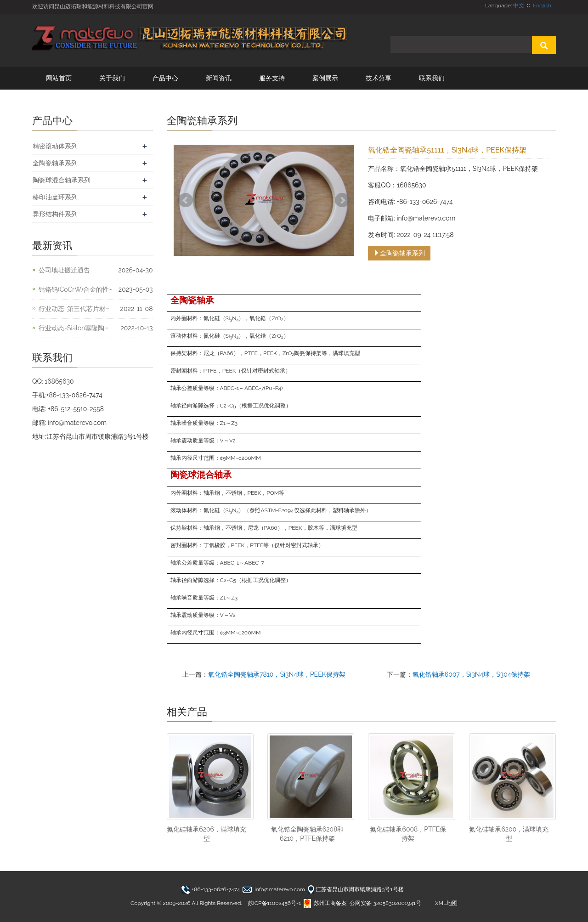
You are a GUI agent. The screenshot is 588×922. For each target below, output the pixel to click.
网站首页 (59, 78)
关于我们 (112, 78)
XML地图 (446, 903)
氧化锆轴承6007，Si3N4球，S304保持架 (472, 674)
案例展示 (325, 78)
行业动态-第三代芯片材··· (74, 309)
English (542, 6)
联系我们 (432, 78)
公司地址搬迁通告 (64, 270)
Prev (186, 200)
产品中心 (165, 78)
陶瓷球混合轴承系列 (62, 180)
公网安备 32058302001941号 (385, 903)
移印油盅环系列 (55, 197)
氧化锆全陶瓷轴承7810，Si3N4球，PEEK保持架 (277, 674)
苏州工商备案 (325, 903)
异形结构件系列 (55, 214)
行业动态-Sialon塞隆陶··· (73, 328)
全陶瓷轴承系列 (399, 253)
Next (342, 200)
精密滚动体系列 (55, 146)
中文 (519, 6)
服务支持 (272, 78)
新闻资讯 (219, 78)
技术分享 (379, 78)
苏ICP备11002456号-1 (274, 903)
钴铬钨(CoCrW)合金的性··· (75, 289)
